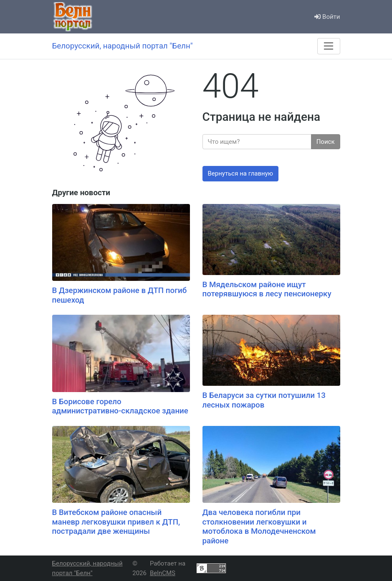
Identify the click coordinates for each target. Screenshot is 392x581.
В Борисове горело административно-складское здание (120, 406)
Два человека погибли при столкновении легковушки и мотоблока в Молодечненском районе (259, 527)
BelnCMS (163, 573)
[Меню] (329, 46)
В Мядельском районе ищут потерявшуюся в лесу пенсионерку (267, 289)
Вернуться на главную (241, 173)
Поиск (326, 142)
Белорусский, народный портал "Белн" (87, 568)
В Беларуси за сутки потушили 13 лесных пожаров (264, 400)
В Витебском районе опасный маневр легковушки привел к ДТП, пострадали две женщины (116, 522)
